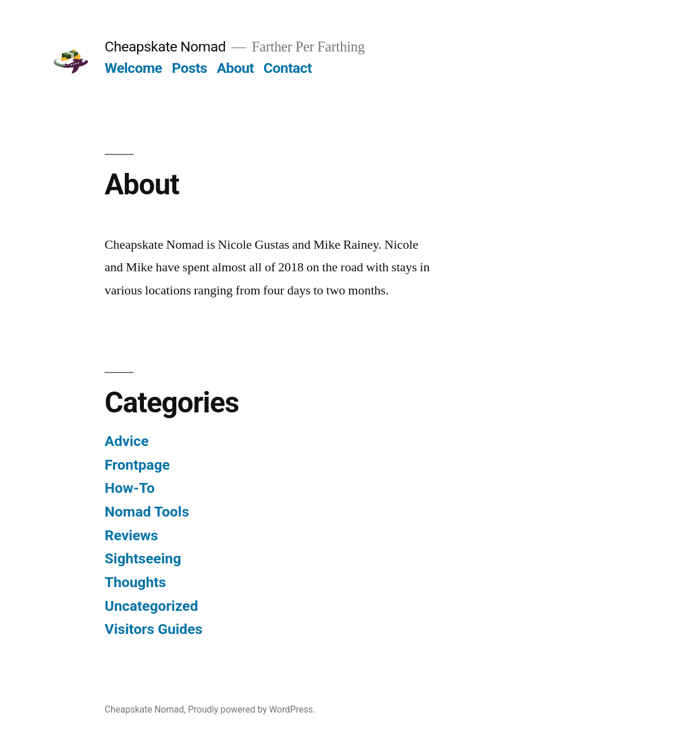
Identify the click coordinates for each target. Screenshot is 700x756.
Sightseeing (143, 558)
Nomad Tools (147, 512)
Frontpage (137, 465)
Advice (127, 441)
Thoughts (135, 582)
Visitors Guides (153, 629)
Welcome (133, 68)
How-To (130, 488)
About (235, 68)
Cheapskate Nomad (165, 47)
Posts (189, 68)
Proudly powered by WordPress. (251, 709)
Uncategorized (151, 606)
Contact (288, 68)
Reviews (131, 535)
